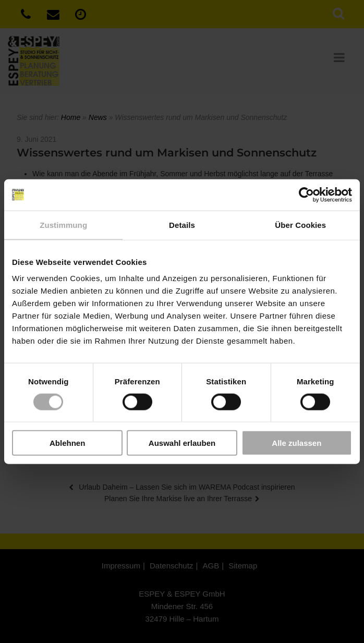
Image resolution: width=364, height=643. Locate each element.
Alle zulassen (296, 443)
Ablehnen (67, 443)
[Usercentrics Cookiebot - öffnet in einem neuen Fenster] (306, 195)
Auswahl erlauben (182, 443)
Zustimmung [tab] (63, 225)
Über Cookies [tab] (300, 225)
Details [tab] (182, 225)
